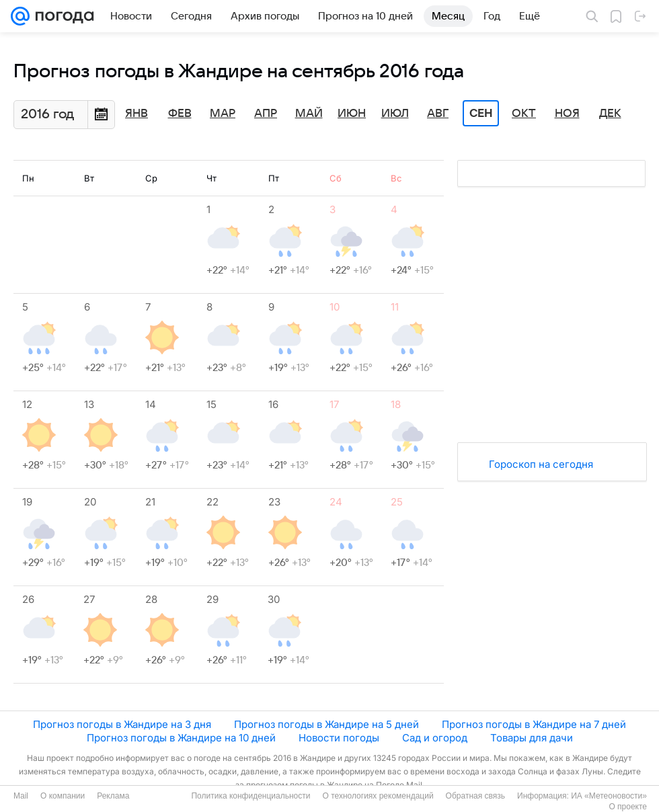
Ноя (567, 114)
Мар (223, 114)
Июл (395, 114)
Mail (21, 796)
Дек (610, 114)
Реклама (113, 796)
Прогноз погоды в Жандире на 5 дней (326, 724)
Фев (180, 114)
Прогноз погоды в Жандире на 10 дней (181, 738)
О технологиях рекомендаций (378, 796)
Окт (524, 114)
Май (309, 114)
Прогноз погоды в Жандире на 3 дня (122, 724)
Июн (352, 114)
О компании (63, 796)
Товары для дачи (532, 738)
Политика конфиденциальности (250, 796)
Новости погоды (339, 738)
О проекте (628, 807)
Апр (266, 114)
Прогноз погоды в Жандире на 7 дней (534, 724)
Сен (481, 114)
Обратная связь (475, 796)
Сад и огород (435, 738)
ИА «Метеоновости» (609, 796)
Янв (137, 114)
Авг (438, 114)
